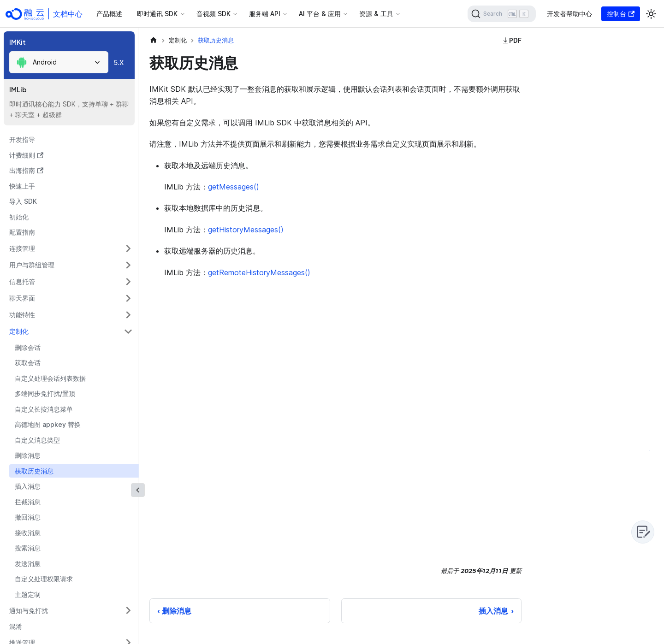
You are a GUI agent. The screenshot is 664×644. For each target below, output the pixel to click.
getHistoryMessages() (246, 230)
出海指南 (26, 170)
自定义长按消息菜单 (44, 409)
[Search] (502, 14)
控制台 (621, 14)
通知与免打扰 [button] (29, 611)
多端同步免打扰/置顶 (45, 393)
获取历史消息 (34, 471)
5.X (119, 62)
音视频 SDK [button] (213, 14)
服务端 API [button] (265, 14)
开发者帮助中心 (569, 14)
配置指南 (22, 232)
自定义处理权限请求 (44, 579)
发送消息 (28, 564)
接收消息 (28, 533)
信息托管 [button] (22, 281)
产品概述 (109, 14)
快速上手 (22, 186)
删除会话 (28, 347)
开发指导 (22, 139)
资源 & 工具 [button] (376, 14)
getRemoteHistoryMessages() (259, 272)
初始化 (19, 217)
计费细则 (26, 155)
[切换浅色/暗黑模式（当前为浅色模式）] (651, 14)
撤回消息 (28, 517)
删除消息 (28, 455)
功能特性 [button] (22, 315)
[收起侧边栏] (138, 490)
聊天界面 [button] (22, 298)
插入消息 (28, 486)
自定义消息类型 (37, 440)
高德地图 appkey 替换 (48, 424)
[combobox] (59, 62)
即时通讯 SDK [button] (157, 14)
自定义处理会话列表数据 (50, 378)
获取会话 (28, 363)
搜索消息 (28, 548)
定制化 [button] (19, 331)
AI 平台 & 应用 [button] (320, 14)
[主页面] (154, 40)
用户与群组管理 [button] (32, 265)
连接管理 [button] (22, 248)
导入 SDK (23, 201)
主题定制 (28, 594)
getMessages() (234, 187)
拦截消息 (28, 502)
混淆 (16, 626)
